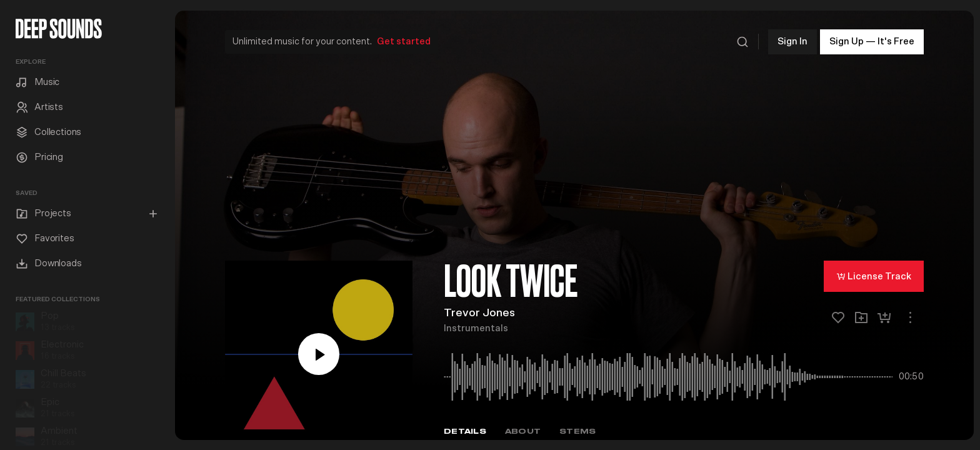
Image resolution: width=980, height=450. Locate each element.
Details (465, 427)
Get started (404, 37)
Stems (577, 427)
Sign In (792, 37)
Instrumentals (476, 325)
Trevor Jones (479, 309)
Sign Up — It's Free (872, 37)
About (523, 427)
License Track (874, 272)
